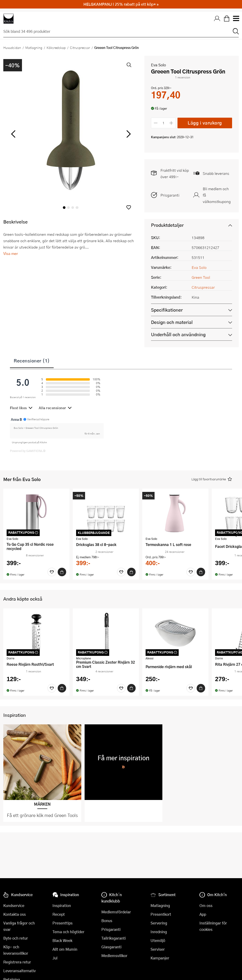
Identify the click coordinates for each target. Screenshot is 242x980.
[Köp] (62, 572)
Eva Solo (158, 65)
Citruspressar (80, 47)
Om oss (206, 905)
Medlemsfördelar (116, 912)
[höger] (128, 134)
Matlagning (34, 47)
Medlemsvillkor (114, 956)
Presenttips (63, 923)
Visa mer (11, 253)
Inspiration (62, 905)
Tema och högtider (68, 932)
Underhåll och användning (178, 334)
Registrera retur (17, 962)
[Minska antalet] (156, 123)
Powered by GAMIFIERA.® (28, 451)
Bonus (107, 921)
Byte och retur (16, 938)
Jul (55, 958)
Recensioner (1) (32, 361)
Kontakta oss (15, 914)
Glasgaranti (111, 947)
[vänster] (13, 134)
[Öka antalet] (171, 123)
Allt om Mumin (65, 949)
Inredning (159, 932)
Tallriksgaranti (114, 938)
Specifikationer (167, 310)
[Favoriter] (52, 572)
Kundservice (14, 905)
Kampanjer (160, 958)
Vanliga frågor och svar (19, 926)
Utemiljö (158, 940)
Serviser (158, 949)
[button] (129, 207)
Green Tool (201, 277)
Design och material (172, 322)
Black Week (62, 940)
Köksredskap (56, 47)
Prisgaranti (170, 195)
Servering (159, 923)
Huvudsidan (12, 47)
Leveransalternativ (19, 971)
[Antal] (164, 123)
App (203, 914)
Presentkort (161, 914)
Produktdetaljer (167, 225)
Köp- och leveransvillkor (16, 950)
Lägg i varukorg (205, 123)
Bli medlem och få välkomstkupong (217, 195)
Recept (59, 914)
